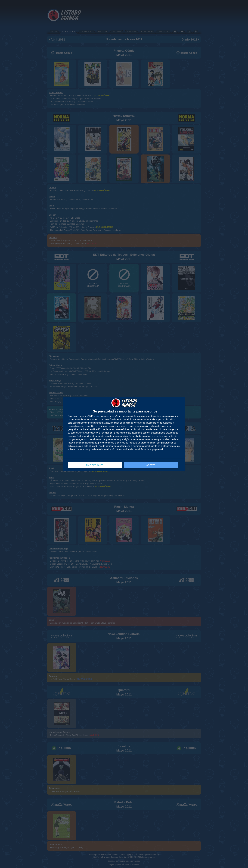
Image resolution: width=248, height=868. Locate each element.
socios (97, 416)
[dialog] (124, 434)
